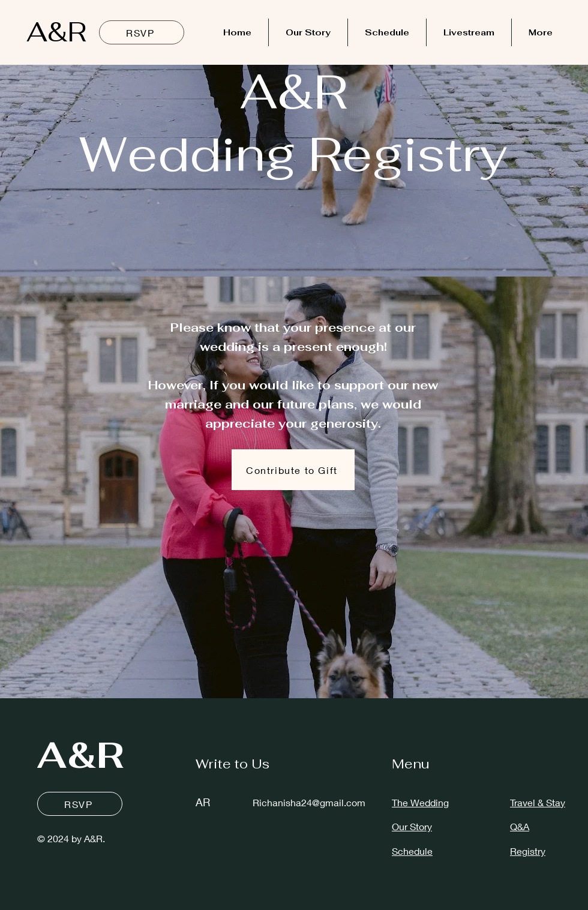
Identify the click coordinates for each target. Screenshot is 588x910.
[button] (293, 470)
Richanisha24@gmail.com (309, 802)
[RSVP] (142, 32)
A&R (56, 32)
